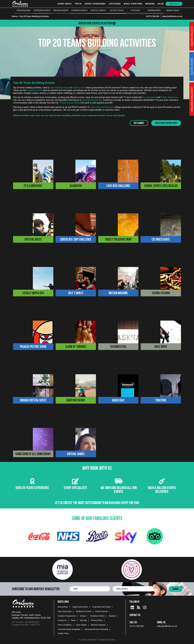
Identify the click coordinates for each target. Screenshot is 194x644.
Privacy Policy (97, 620)
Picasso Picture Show (69, 103)
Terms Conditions (65, 625)
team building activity (59, 88)
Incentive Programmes (67, 616)
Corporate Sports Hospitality (69, 629)
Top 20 (78, 4)
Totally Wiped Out (169, 97)
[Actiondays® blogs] (139, 607)
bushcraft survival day (92, 100)
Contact (174, 4)
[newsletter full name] (90, 589)
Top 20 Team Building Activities (34, 16)
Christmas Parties (98, 616)
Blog (161, 4)
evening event (79, 88)
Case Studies (81, 625)
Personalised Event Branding (96, 629)
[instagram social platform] (145, 607)
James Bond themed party (102, 107)
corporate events (35, 90)
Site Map (83, 620)
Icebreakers (154, 10)
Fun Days (135, 10)
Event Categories (95, 4)
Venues (83, 616)
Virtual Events (98, 10)
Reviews (150, 4)
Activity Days (117, 10)
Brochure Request (98, 625)
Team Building (23, 10)
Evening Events (79, 10)
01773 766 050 (153, 16)
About (73, 620)
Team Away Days (65, 611)
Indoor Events (61, 10)
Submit (176, 589)
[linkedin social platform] (132, 607)
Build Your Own (133, 4)
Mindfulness (173, 10)
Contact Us (62, 620)
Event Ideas (65, 4)
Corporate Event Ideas (101, 607)
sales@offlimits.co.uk (172, 16)
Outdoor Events (42, 10)
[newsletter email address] (133, 589)
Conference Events (84, 611)
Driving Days (63, 607)
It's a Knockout (149, 97)
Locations (115, 4)
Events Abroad (101, 611)
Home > (15, 16)
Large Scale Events (80, 607)
